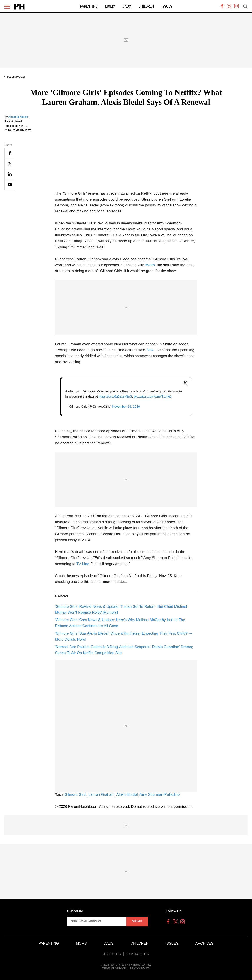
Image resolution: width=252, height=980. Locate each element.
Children (146, 6)
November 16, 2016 (126, 407)
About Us (112, 954)
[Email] (10, 185)
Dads (127, 6)
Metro (150, 265)
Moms (110, 6)
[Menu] (7, 7)
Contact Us (138, 954)
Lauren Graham (101, 795)
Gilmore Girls (75, 795)
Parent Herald (16, 77)
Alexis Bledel (127, 795)
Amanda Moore (19, 117)
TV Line (83, 564)
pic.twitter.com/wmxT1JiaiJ (153, 396)
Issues (167, 6)
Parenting (89, 6)
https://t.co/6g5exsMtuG (115, 396)
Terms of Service (114, 968)
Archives (204, 943)
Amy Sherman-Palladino (160, 795)
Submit (137, 921)
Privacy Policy (140, 968)
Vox (150, 350)
